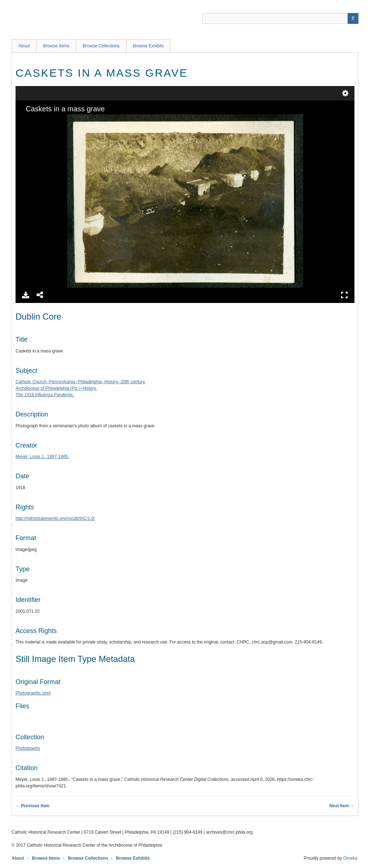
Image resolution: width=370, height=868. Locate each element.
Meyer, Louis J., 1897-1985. (42, 457)
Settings (345, 93)
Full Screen (344, 295)
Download (26, 295)
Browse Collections (101, 46)
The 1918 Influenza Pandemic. (45, 395)
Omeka (350, 858)
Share (40, 295)
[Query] (280, 18)
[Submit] (353, 18)
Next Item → (342, 806)
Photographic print (33, 693)
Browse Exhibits (148, 46)
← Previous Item (33, 806)
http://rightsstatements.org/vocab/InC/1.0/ (55, 518)
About (24, 46)
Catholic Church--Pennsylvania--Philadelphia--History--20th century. (81, 382)
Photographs (28, 748)
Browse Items (56, 46)
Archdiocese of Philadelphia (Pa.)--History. (56, 388)
